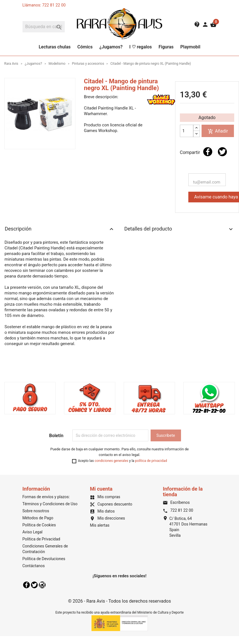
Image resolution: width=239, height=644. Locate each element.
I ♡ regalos (140, 47)
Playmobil (190, 47)
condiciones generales (111, 461)
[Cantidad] (187, 131)
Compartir (208, 152)
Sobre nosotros (36, 511)
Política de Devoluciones (44, 559)
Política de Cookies (39, 525)
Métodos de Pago (38, 518)
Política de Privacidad (41, 539)
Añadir (218, 131)
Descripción (60, 229)
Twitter (34, 585)
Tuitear (222, 152)
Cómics (85, 47)
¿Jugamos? (111, 47)
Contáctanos (34, 566)
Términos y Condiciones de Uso (50, 504)
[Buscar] (44, 27)
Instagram (42, 585)
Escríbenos (176, 502)
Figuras (166, 47)
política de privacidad (151, 461)
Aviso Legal (33, 532)
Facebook (26, 585)
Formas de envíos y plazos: (46, 497)
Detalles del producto (179, 229)
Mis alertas (100, 525)
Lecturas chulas (54, 47)
